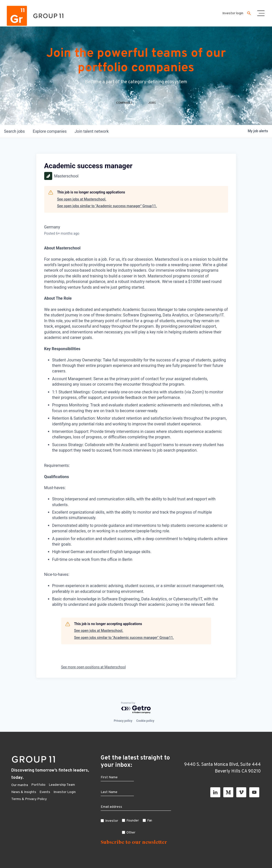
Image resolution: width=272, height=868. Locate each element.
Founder (133, 821)
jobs (14, 131)
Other (131, 833)
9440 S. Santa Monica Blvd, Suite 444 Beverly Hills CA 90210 (222, 768)
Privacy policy (123, 721)
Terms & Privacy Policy (29, 799)
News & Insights (24, 792)
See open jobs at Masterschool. (82, 199)
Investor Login (65, 792)
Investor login (233, 13)
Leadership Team (62, 785)
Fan (150, 821)
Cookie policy (145, 721)
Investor (112, 821)
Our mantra (20, 785)
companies (50, 131)
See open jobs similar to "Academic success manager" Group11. (107, 206)
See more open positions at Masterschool (94, 667)
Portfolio (38, 785)
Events (45, 792)
